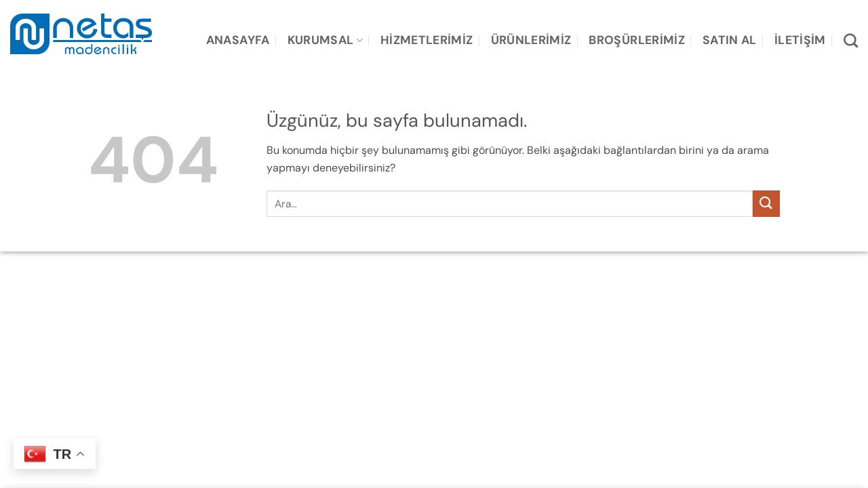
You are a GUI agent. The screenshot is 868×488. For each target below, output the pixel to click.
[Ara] (851, 40)
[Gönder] (766, 204)
